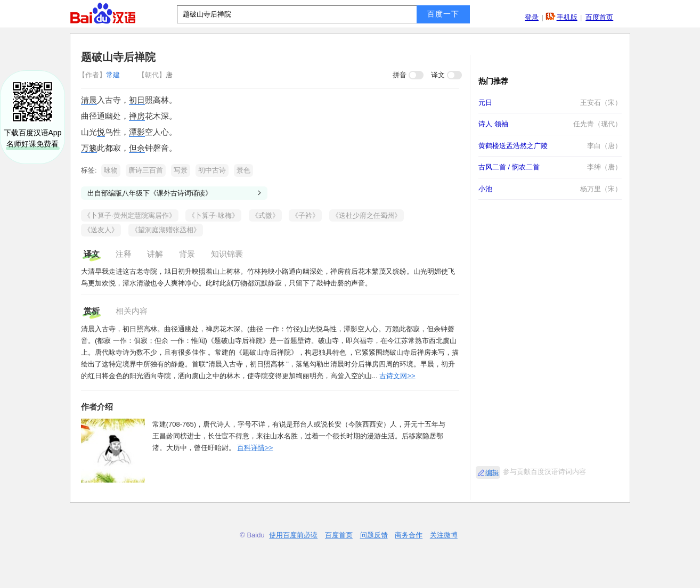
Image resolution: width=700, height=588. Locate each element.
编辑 (492, 473)
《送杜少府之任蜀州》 (367, 215)
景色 (243, 170)
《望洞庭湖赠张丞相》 (166, 230)
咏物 (111, 170)
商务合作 (409, 535)
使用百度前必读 (293, 535)
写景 (181, 170)
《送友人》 (101, 230)
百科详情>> (255, 448)
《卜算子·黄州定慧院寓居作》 (130, 215)
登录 (532, 17)
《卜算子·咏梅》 (213, 215)
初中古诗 (212, 170)
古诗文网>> (397, 376)
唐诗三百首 (146, 170)
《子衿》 (305, 215)
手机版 (567, 17)
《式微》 (265, 215)
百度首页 (599, 17)
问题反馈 (374, 535)
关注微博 (444, 535)
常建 (100, 75)
